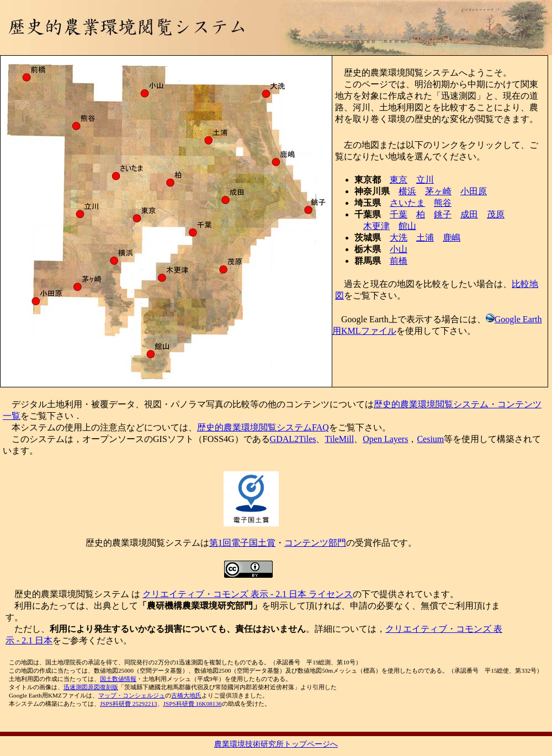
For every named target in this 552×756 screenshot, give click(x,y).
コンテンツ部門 (315, 543)
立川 (425, 180)
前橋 (399, 261)
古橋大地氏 (186, 695)
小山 (399, 249)
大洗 (399, 238)
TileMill (339, 439)
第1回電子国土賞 (242, 543)
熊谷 (443, 203)
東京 (399, 180)
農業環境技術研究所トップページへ (276, 744)
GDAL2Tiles (293, 439)
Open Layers (385, 439)
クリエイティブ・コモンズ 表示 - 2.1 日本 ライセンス (248, 594)
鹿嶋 (452, 238)
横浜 (407, 191)
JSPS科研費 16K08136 (193, 704)
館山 (407, 226)
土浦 (425, 238)
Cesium (430, 439)
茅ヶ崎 (438, 191)
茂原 (496, 214)
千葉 (399, 214)
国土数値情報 (118, 679)
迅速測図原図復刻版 (91, 687)
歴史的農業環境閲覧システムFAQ (263, 427)
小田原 (474, 191)
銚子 (443, 214)
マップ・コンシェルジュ (132, 695)
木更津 (376, 226)
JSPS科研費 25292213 (129, 704)
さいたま (407, 203)
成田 (469, 214)
